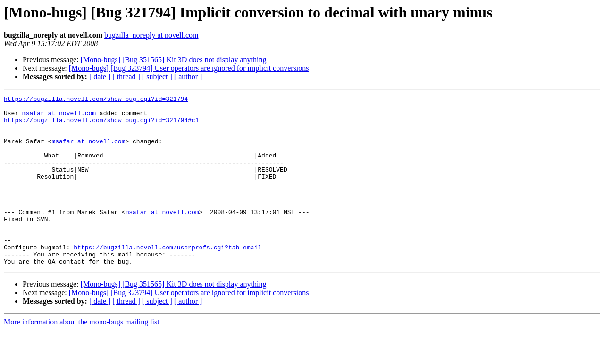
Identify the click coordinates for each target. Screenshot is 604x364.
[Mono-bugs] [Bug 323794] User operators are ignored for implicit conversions (189, 68)
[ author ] (188, 77)
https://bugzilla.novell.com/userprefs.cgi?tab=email (168, 278)
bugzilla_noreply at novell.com (151, 35)
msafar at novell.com (59, 117)
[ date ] (100, 77)
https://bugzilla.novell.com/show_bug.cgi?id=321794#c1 (101, 125)
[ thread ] (126, 77)
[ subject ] (157, 77)
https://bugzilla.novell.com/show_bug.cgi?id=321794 (96, 100)
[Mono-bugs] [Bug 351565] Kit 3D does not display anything (174, 60)
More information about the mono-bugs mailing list (82, 356)
